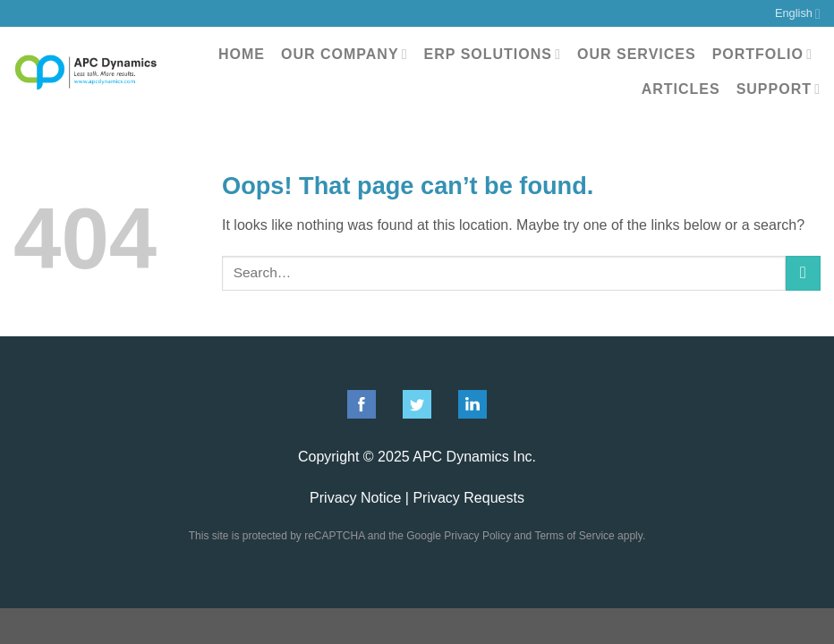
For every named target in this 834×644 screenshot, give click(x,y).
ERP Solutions (493, 54)
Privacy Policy (477, 536)
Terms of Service (574, 536)
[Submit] (803, 273)
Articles (681, 89)
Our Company (345, 54)
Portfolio (762, 54)
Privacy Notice (355, 498)
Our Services (637, 54)
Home (242, 54)
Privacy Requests (468, 498)
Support (779, 89)
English (798, 14)
